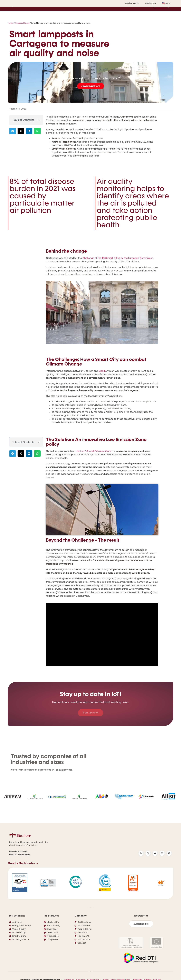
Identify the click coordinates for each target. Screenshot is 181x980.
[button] (39, 120)
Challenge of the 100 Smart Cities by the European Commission (118, 258)
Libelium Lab (150, 3)
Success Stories (22, 23)
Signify (102, 371)
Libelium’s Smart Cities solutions (94, 451)
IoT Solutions (17, 916)
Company (81, 916)
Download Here (91, 86)
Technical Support (132, 3)
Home (11, 23)
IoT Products (51, 916)
